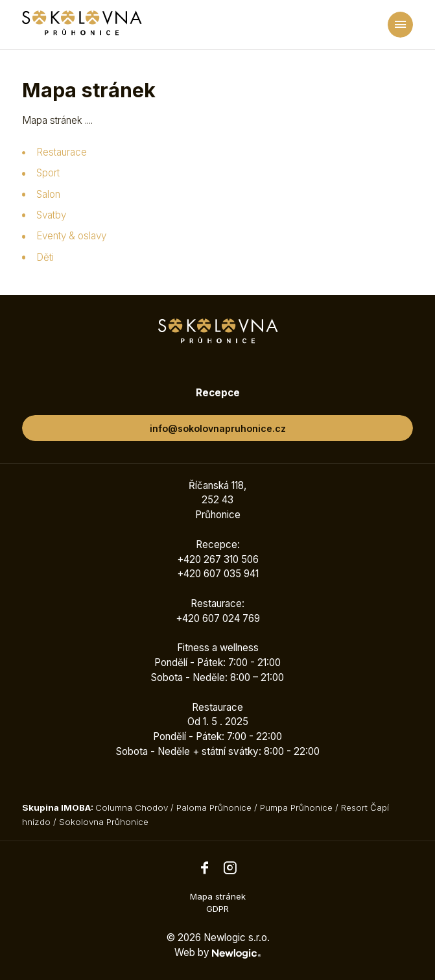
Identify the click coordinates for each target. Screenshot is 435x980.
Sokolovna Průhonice (104, 822)
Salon (48, 194)
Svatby (51, 215)
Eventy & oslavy (71, 236)
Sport (48, 173)
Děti (45, 257)
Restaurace (62, 152)
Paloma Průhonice (214, 807)
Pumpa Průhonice (296, 807)
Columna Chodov (132, 807)
